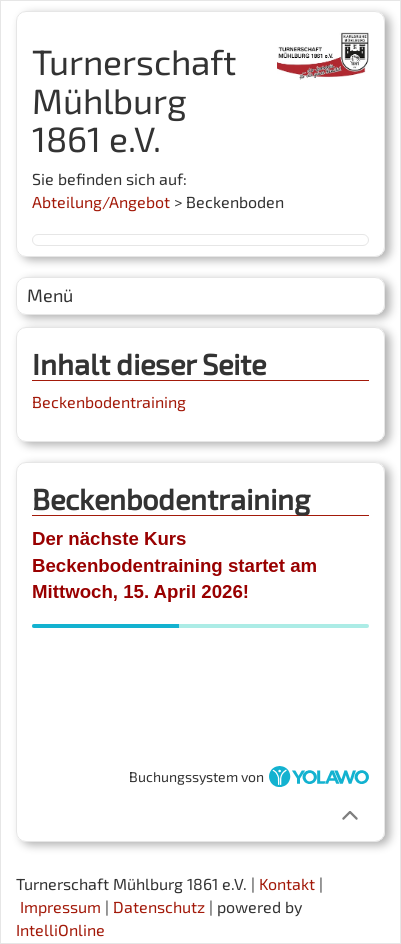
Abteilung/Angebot (101, 201)
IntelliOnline (60, 929)
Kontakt (287, 883)
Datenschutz (159, 906)
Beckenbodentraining (109, 401)
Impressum (60, 906)
